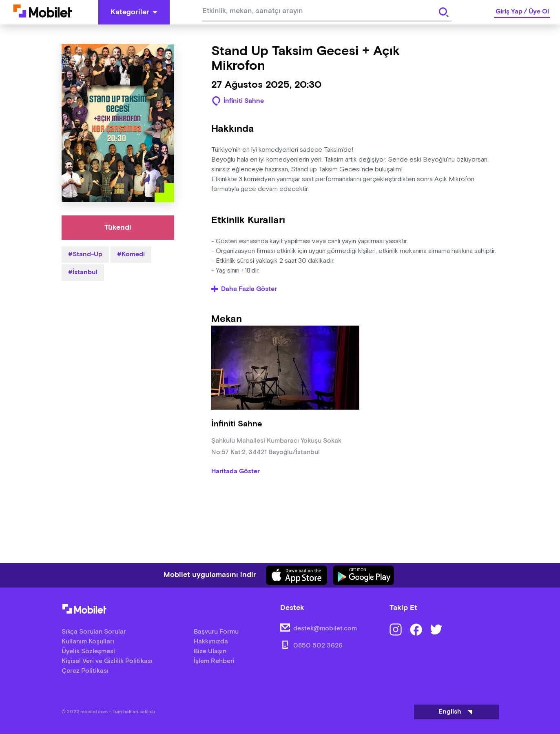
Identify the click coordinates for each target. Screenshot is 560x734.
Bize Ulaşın (210, 651)
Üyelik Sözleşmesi (88, 651)
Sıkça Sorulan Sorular (94, 632)
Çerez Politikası (85, 671)
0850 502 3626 (318, 646)
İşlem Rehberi (214, 661)
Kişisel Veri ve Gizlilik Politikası (107, 661)
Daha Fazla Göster (244, 289)
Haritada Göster (236, 472)
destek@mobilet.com (325, 629)
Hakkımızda (211, 642)
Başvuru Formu (216, 632)
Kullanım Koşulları (88, 642)
